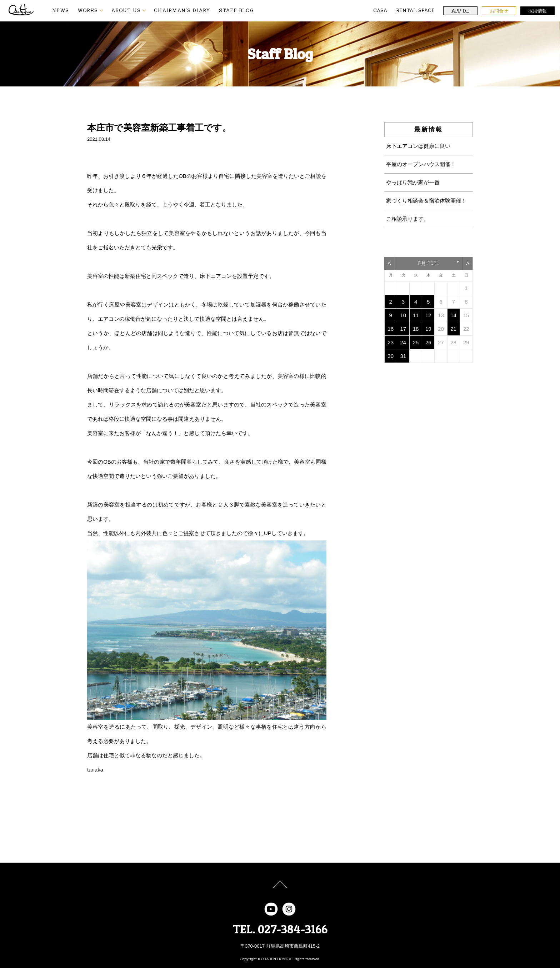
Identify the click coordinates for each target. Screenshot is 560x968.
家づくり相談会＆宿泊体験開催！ (426, 201)
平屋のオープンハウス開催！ (421, 164)
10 (403, 315)
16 (391, 329)
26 (428, 342)
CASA (380, 11)
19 (428, 329)
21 (453, 329)
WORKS (88, 11)
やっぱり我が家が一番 (413, 182)
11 (416, 315)
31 (403, 356)
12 (428, 315)
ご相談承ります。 (407, 219)
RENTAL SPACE (415, 11)
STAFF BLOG (236, 11)
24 (403, 342)
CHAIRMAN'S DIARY (182, 11)
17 (403, 329)
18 (416, 329)
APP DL (460, 11)
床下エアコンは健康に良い (418, 146)
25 (416, 342)
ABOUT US (126, 11)
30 (391, 356)
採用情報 (537, 11)
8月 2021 (428, 263)
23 (391, 342)
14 (453, 315)
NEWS (61, 11)
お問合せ (499, 11)
